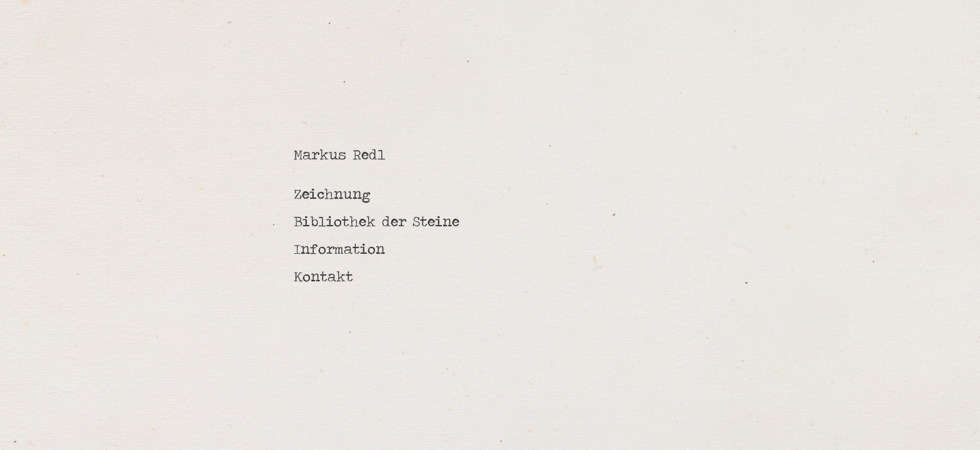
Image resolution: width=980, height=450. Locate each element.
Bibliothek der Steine (377, 221)
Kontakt (323, 276)
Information (339, 249)
